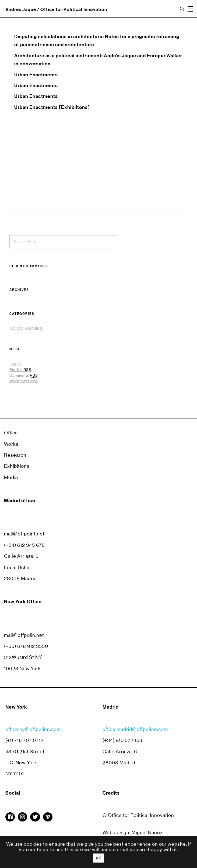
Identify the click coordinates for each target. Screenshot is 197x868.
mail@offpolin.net (24, 635)
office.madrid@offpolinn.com (135, 734)
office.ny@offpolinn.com (33, 734)
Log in (15, 364)
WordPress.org (23, 381)
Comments (24, 375)
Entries (20, 370)
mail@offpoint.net (24, 534)
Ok (99, 858)
